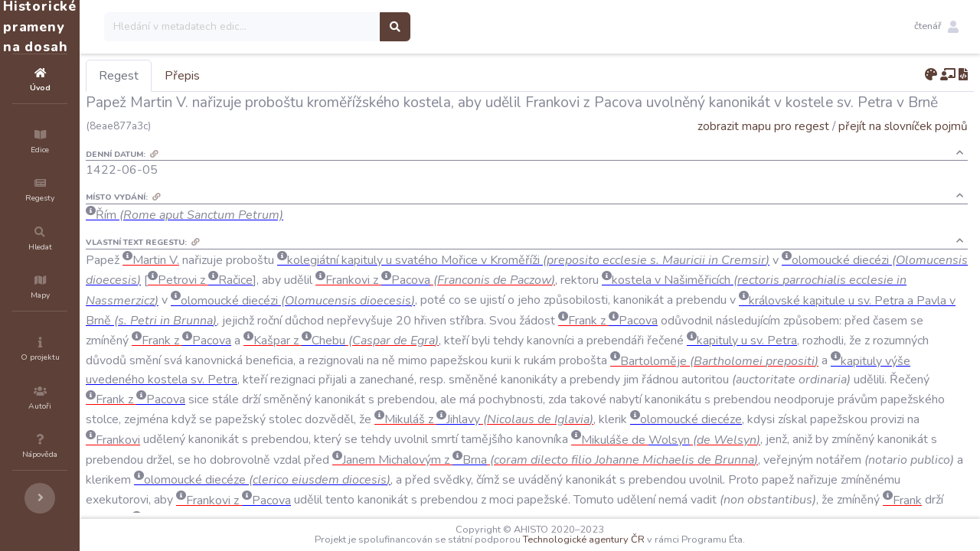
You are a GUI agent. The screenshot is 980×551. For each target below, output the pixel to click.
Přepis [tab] (274, 76)
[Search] (334, 27)
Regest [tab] (211, 76)
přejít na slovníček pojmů (903, 126)
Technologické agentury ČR (630, 540)
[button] (936, 27)
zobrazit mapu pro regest (763, 126)
